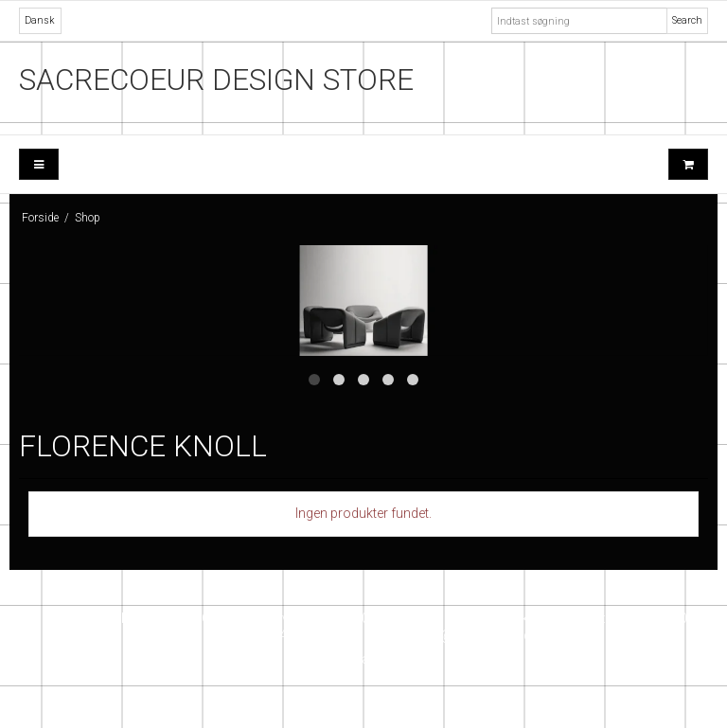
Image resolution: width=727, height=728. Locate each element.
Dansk (40, 20)
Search (687, 20)
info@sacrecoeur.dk (477, 635)
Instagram (363, 659)
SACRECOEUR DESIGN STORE (216, 80)
